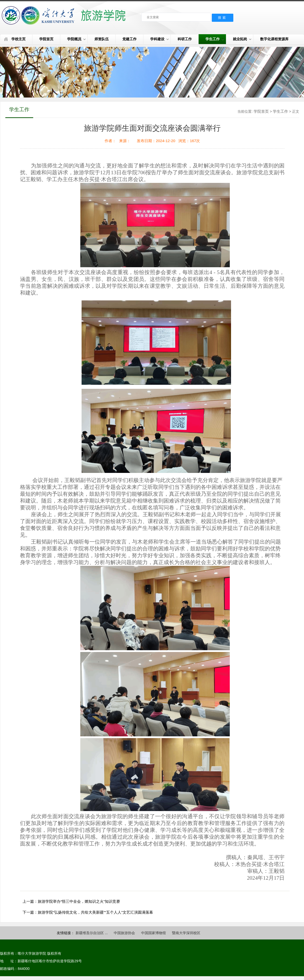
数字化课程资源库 (274, 39)
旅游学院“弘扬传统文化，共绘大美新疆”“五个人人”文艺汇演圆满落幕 (95, 912)
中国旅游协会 (124, 933)
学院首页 (46, 39)
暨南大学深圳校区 (186, 933)
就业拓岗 (242, 39)
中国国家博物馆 (154, 933)
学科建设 (159, 39)
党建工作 (129, 39)
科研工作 (185, 39)
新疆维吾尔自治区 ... (92, 933)
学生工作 (215, 39)
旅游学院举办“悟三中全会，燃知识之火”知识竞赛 (79, 901)
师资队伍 (102, 39)
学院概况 (76, 39)
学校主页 (18, 39)
